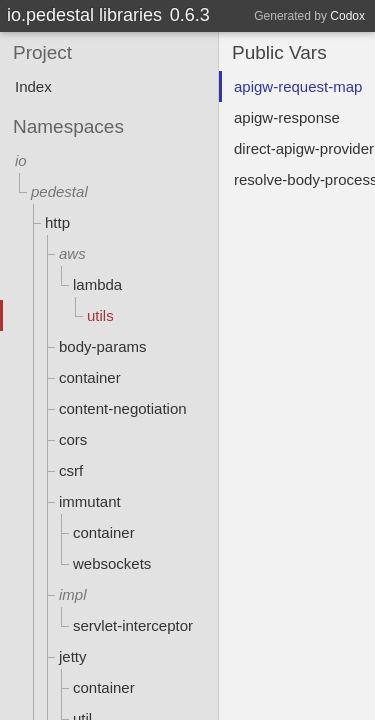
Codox (347, 16)
